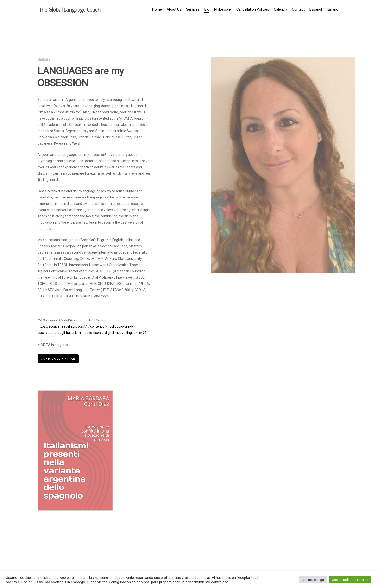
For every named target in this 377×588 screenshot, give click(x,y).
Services (193, 9)
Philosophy (223, 9)
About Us (174, 9)
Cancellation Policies (253, 9)
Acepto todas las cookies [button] (350, 580)
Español (316, 9)
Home (157, 9)
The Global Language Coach (70, 9)
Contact (298, 9)
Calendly (280, 9)
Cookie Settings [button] (313, 580)
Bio (207, 9)
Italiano (333, 9)
